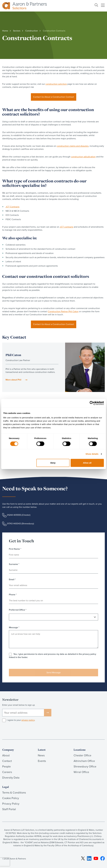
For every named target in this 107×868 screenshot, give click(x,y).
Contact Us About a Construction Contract (54, 97)
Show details (92, 454)
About (6, 755)
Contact (7, 761)
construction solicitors (56, 84)
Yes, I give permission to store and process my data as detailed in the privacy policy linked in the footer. (53, 656)
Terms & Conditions (14, 793)
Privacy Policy (11, 804)
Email (12, 579)
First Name (15, 549)
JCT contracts (67, 227)
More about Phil (13, 380)
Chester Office (82, 755)
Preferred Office (18, 610)
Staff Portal (9, 809)
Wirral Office (81, 772)
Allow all (87, 463)
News (41, 755)
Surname (14, 564)
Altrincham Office (84, 761)
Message (14, 627)
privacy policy (28, 720)
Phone (13, 595)
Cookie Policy (11, 798)
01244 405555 (14, 515)
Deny (53, 463)
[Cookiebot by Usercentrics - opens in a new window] (92, 403)
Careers (7, 772)
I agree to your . (21, 720)
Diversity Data (11, 778)
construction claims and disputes (73, 146)
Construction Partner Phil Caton (63, 311)
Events (42, 761)
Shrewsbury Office (85, 766)
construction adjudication (83, 157)
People (6, 766)
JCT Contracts (12, 207)
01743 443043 (14, 524)
